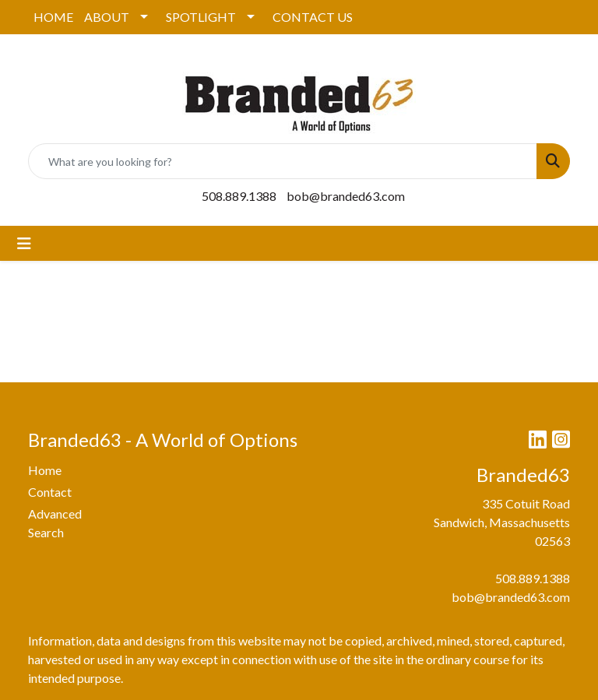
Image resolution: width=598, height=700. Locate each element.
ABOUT (107, 17)
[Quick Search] (283, 161)
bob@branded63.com (346, 196)
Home (45, 470)
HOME (53, 17)
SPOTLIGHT (201, 17)
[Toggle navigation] (24, 243)
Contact (50, 492)
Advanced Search (55, 523)
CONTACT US (313, 17)
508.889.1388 (239, 196)
